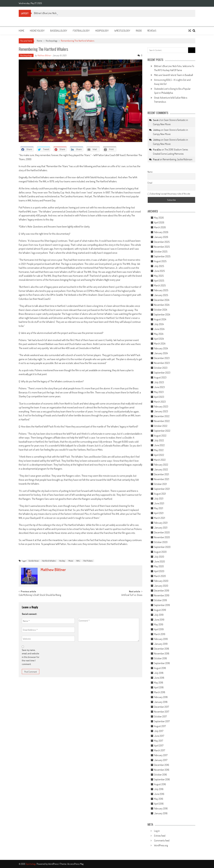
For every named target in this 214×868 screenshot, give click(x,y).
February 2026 (161, 232)
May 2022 (159, 450)
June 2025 (159, 271)
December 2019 (162, 591)
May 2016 (159, 799)
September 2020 (162, 547)
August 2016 (160, 784)
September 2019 (162, 605)
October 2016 (160, 775)
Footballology (81, 31)
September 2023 (162, 373)
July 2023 (159, 382)
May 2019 (159, 624)
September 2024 (162, 314)
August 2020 (160, 552)
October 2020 (161, 542)
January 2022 (161, 469)
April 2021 (159, 513)
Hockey (62, 561)
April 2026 (159, 222)
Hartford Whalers (49, 561)
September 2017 (162, 721)
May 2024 (159, 334)
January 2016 (161, 813)
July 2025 (159, 266)
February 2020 (161, 581)
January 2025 (161, 295)
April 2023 (159, 397)
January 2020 (161, 586)
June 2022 (159, 445)
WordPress (54, 864)
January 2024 (161, 353)
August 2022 (160, 436)
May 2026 (159, 218)
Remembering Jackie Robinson (178, 159)
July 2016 (159, 789)
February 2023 (161, 407)
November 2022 (162, 421)
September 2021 (162, 489)
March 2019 (160, 634)
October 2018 (160, 658)
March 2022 (160, 460)
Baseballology (59, 31)
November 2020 (162, 537)
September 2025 (162, 256)
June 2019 (159, 620)
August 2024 (160, 319)
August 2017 (160, 726)
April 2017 (159, 746)
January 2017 (161, 760)
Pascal (156, 159)
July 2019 (159, 615)
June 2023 (159, 387)
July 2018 (159, 673)
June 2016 (159, 794)
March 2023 (160, 402)
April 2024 (159, 339)
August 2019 (160, 610)
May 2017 (159, 741)
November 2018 (162, 653)
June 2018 (159, 678)
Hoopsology (102, 31)
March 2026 (160, 227)
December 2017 (162, 707)
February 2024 (161, 348)
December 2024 (162, 300)
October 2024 (161, 310)
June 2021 (159, 503)
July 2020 (159, 557)
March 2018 (160, 692)
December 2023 (162, 358)
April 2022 (159, 455)
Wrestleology (122, 31)
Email (150, 183)
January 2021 (161, 528)
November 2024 (162, 305)
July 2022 (159, 440)
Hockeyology (37, 31)
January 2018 (161, 702)
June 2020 (159, 561)
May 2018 (159, 683)
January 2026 (161, 237)
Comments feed (162, 841)
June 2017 (159, 736)
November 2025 (162, 247)
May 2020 (159, 566)
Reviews (152, 31)
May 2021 (159, 508)
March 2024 (160, 344)
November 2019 (162, 595)
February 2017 (161, 755)
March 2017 (160, 750)
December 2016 (162, 765)
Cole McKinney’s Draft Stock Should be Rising (40, 595)
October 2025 (161, 252)
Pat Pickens (88, 561)
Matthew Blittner (44, 55)
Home (22, 31)
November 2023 (162, 363)
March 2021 (160, 518)
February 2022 (161, 465)
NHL (78, 561)
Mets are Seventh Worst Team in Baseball (174, 75)
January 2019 (161, 644)
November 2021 (162, 479)
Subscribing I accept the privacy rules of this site (169, 194)
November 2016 (162, 770)
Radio (139, 31)
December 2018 (162, 649)
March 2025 (160, 285)
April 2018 (159, 687)
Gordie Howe (34, 561)
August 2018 (160, 668)
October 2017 (160, 716)
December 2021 (162, 474)
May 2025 (159, 276)
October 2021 (160, 484)
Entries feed (160, 836)
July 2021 (159, 499)
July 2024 (159, 324)
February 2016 (161, 808)
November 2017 (162, 712)
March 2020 (160, 576)
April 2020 (159, 571)
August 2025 (160, 261)
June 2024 (159, 329)
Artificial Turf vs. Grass (132, 595)
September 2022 (162, 431)
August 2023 (160, 377)
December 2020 (162, 532)
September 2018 (162, 663)
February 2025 (161, 290)
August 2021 (160, 494)
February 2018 (161, 697)
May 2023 (159, 392)
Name (150, 172)
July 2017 (159, 731)
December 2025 (162, 242)
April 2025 (159, 281)
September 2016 (162, 779)
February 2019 (161, 639)
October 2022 (161, 426)
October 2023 (161, 368)
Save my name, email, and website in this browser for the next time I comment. (31, 657)
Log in (157, 831)
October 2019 (160, 600)
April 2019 (159, 629)
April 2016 (159, 804)
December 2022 (162, 416)
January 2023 (161, 411)
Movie (71, 561)
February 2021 (161, 523)
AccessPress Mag (75, 864)
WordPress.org (161, 845)
